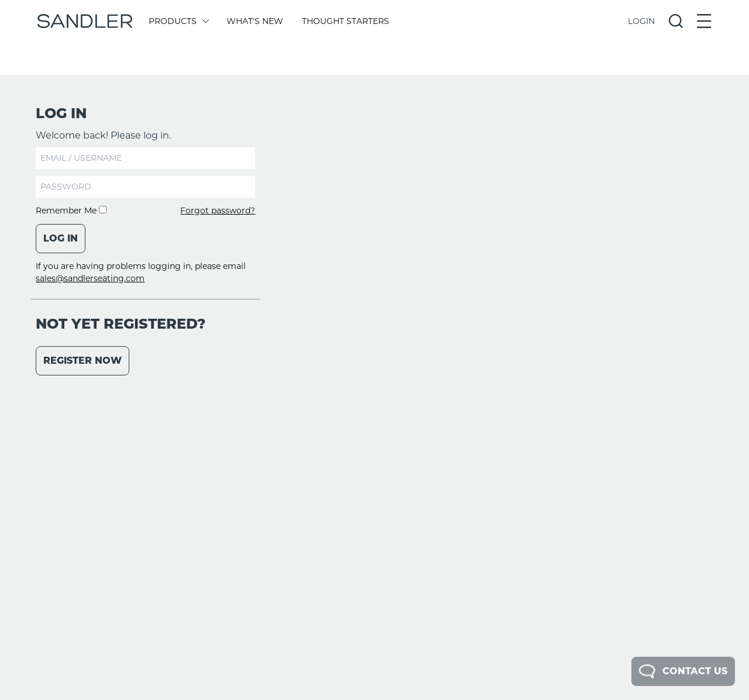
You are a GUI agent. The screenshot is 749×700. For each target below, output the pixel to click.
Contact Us (683, 671)
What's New (255, 21)
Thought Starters (346, 21)
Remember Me (71, 211)
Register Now (83, 361)
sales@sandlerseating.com (90, 278)
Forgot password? (218, 211)
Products (178, 21)
